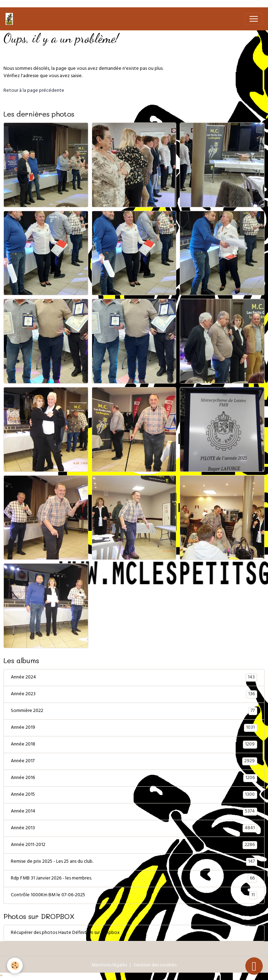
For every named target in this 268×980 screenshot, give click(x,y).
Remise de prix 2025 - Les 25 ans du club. (134, 862)
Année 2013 (134, 829)
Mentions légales (109, 966)
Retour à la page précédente (34, 91)
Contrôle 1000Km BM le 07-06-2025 (134, 896)
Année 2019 (134, 728)
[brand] (11, 19)
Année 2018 (134, 745)
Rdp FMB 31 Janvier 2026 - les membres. (134, 879)
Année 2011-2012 (134, 845)
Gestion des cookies (155, 966)
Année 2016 (134, 778)
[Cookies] (15, 966)
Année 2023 (134, 695)
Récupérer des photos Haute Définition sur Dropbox (65, 933)
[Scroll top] (254, 966)
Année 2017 (134, 762)
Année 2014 (134, 812)
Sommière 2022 (134, 711)
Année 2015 (134, 795)
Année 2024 (134, 678)
